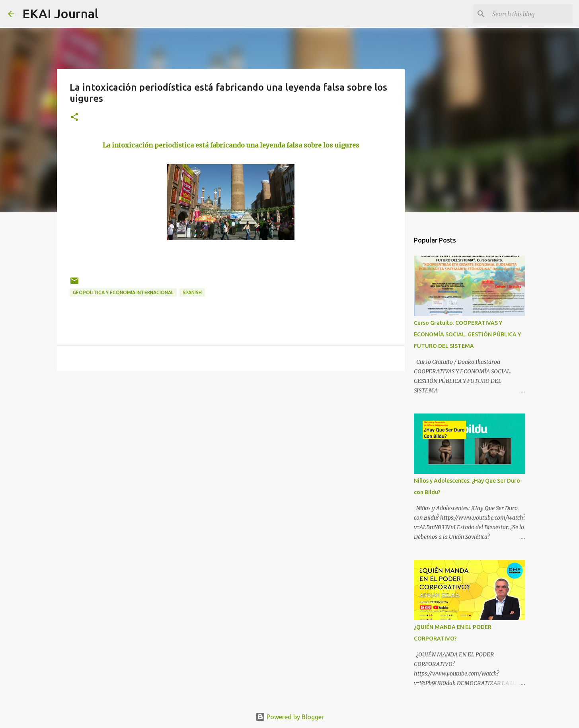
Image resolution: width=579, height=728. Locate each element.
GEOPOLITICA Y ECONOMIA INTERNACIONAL (123, 292)
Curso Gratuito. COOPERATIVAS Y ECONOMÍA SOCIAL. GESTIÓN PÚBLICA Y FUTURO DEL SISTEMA (467, 334)
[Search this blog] (531, 14)
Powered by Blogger (290, 717)
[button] (74, 117)
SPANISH (192, 292)
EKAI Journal (60, 14)
